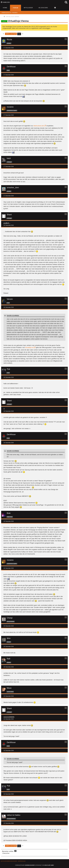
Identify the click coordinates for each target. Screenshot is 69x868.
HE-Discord (43, 8)
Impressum (22, 861)
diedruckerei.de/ (39, 126)
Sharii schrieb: (13, 316)
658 (19, 34)
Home (5, 8)
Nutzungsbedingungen (9, 861)
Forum (15, 8)
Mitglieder (28, 8)
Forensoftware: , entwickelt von (34, 865)
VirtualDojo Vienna (18, 21)
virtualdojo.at (29, 347)
